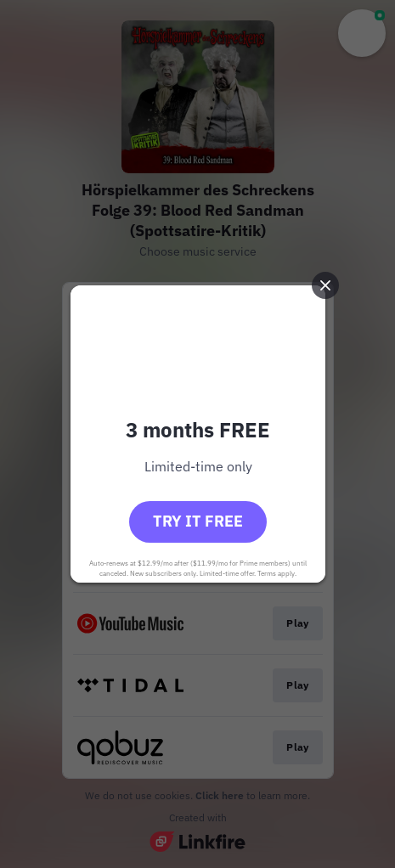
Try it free (198, 521)
